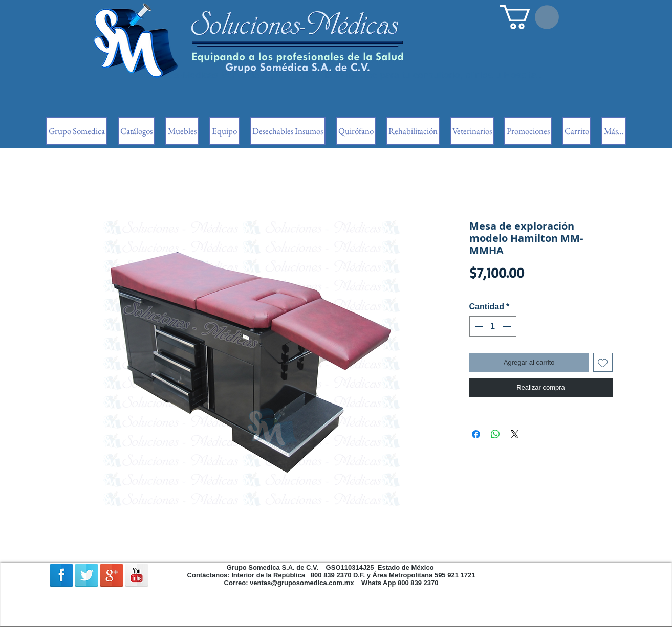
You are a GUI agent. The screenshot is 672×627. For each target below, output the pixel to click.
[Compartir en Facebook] (476, 434)
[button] (529, 17)
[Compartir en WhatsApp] (495, 434)
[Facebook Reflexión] (61, 575)
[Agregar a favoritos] (603, 363)
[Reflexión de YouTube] (137, 575)
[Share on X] (515, 434)
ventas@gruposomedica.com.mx (302, 583)
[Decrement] (478, 326)
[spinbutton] (493, 326)
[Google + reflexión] (112, 575)
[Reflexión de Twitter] (86, 575)
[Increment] (508, 326)
